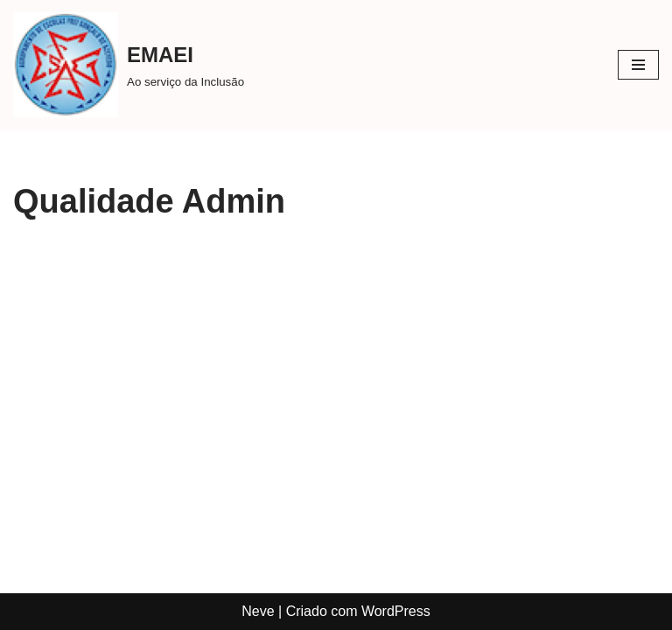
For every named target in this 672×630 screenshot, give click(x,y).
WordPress (396, 611)
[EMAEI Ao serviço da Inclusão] (129, 65)
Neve (258, 611)
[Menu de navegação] (638, 65)
